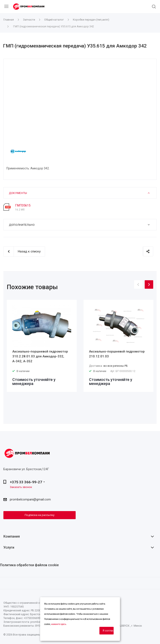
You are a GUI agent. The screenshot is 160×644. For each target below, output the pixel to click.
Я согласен (108, 631)
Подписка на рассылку (40, 515)
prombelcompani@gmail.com (30, 499)
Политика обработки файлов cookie (29, 565)
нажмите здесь (59, 624)
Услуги (9, 547)
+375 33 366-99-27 (26, 482)
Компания (12, 536)
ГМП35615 (23, 205)
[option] (42, 346)
